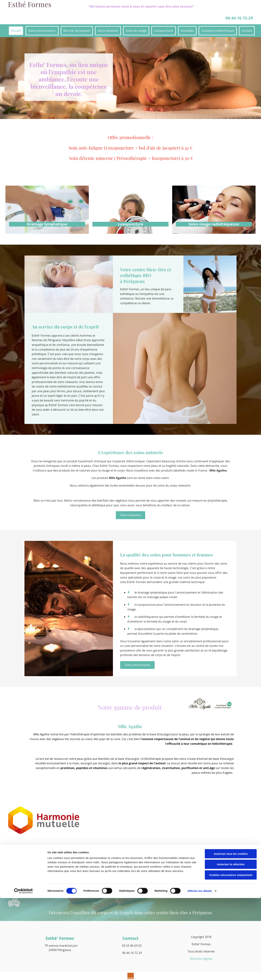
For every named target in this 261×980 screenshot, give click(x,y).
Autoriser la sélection (231, 946)
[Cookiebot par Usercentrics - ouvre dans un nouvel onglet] (23, 973)
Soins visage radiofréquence (214, 224)
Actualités (187, 31)
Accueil (16, 31)
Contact (247, 31)
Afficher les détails (200, 973)
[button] (131, 515)
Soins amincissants (41, 31)
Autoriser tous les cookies (231, 936)
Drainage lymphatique (47, 224)
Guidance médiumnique (218, 31)
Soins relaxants (108, 31)
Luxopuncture (163, 31)
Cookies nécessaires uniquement (231, 957)
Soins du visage (136, 31)
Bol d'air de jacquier (77, 31)
